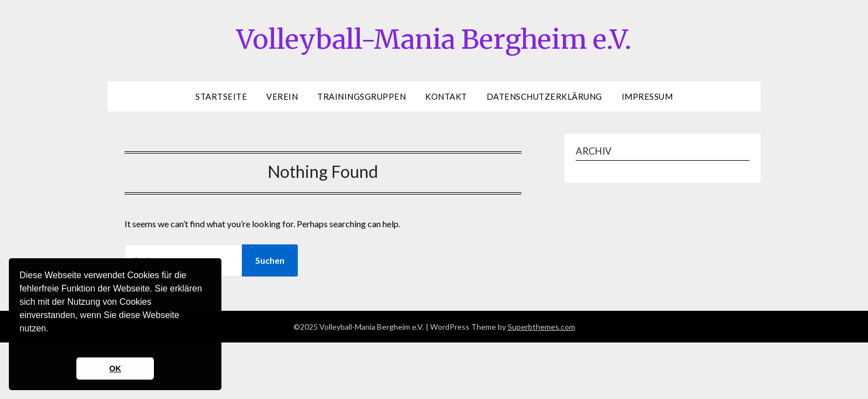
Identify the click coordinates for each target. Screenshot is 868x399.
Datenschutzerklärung (544, 96)
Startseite (221, 96)
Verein (282, 96)
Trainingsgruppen (361, 96)
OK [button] (115, 369)
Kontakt (446, 96)
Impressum (647, 96)
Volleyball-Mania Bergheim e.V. (434, 39)
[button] (21, 343)
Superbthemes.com (541, 327)
